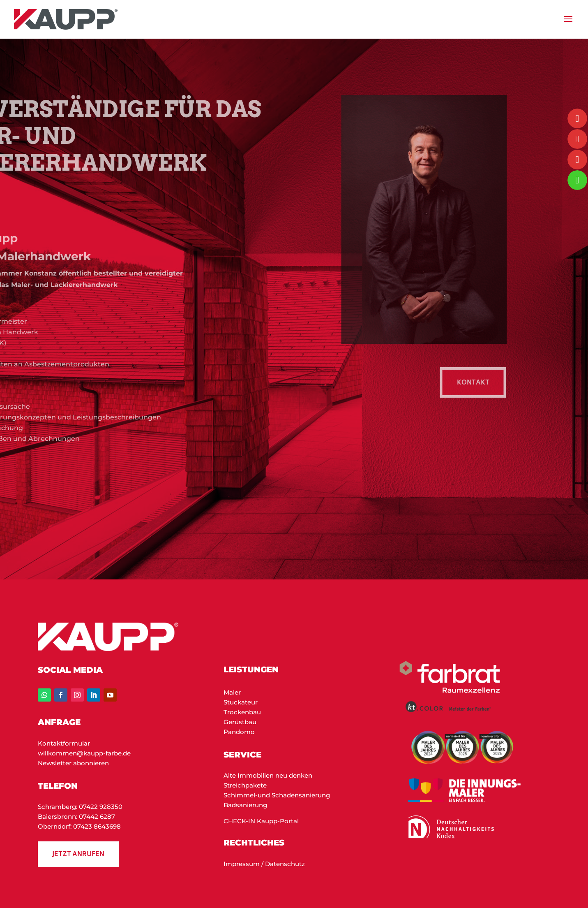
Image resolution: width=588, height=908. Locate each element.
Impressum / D (247, 864)
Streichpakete (245, 785)
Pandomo (239, 732)
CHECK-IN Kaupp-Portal (261, 821)
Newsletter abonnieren (73, 763)
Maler (232, 692)
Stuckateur (241, 702)
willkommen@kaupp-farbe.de (84, 753)
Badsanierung (245, 805)
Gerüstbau (240, 722)
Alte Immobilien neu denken (268, 775)
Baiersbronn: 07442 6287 (76, 817)
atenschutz (287, 864)
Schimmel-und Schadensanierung (277, 795)
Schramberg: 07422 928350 (80, 807)
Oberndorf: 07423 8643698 (79, 826)
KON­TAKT (480, 383)
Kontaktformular (64, 743)
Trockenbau (242, 712)
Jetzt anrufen (78, 855)
